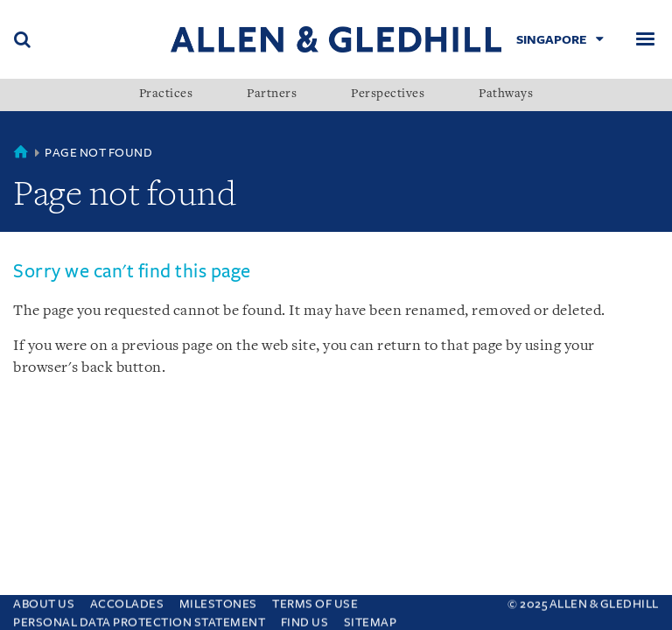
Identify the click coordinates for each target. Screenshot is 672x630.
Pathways (506, 94)
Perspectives (388, 94)
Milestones (218, 602)
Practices (166, 94)
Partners (272, 94)
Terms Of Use (315, 602)
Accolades (127, 602)
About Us (44, 602)
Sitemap (371, 621)
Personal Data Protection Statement (139, 621)
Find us (305, 621)
